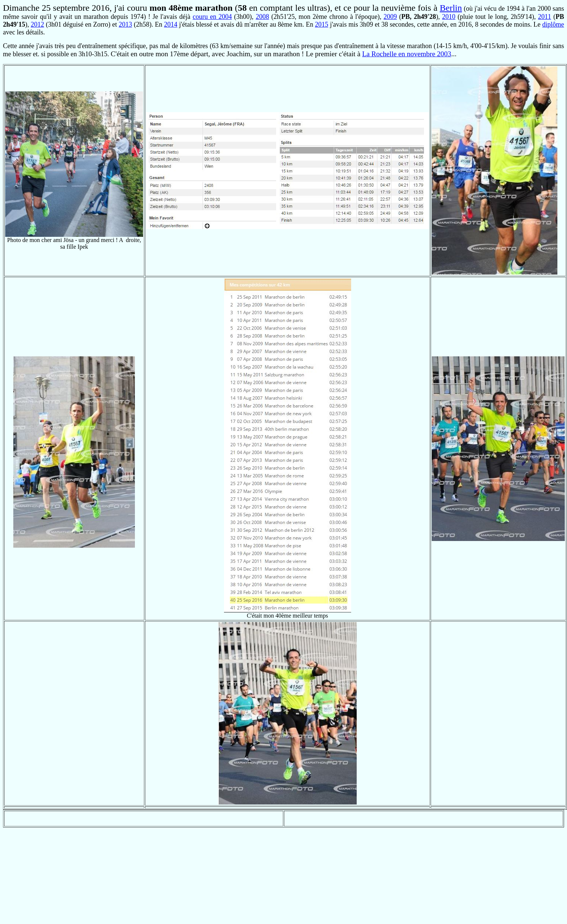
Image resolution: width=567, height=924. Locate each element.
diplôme (553, 24)
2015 (322, 24)
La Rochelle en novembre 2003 (407, 54)
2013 (125, 24)
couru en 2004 (212, 17)
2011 (545, 17)
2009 (390, 17)
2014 (171, 24)
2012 (37, 24)
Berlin (451, 8)
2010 (449, 17)
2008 (262, 17)
